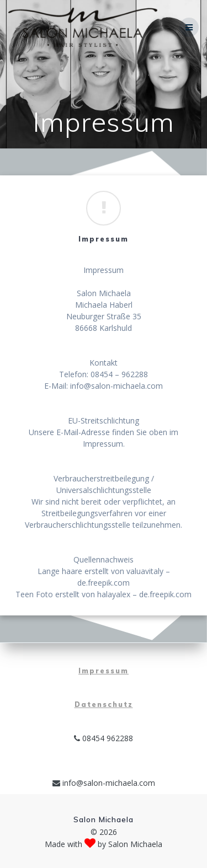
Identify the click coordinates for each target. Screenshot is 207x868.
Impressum (104, 671)
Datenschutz (104, 704)
